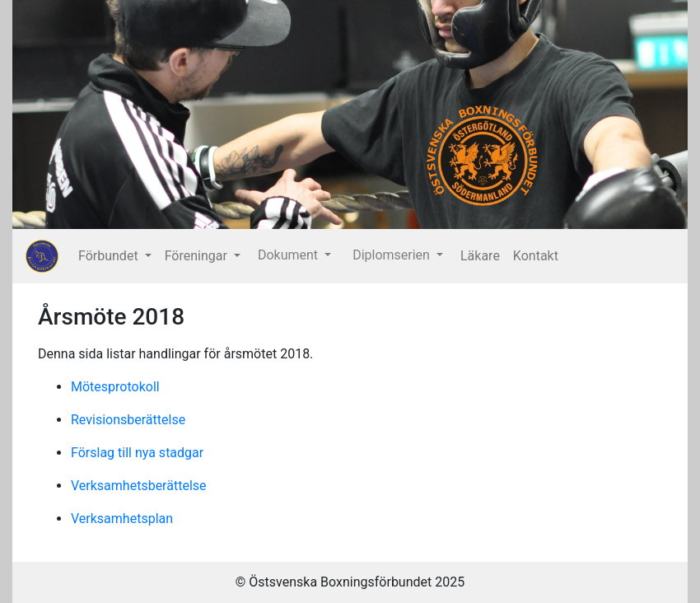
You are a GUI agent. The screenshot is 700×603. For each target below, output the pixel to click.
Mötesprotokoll (115, 387)
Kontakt (536, 256)
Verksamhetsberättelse (139, 486)
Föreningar (198, 256)
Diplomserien (393, 255)
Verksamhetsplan (122, 519)
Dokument (289, 255)
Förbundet (110, 256)
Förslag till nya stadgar (137, 453)
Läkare (480, 256)
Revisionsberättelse (128, 420)
